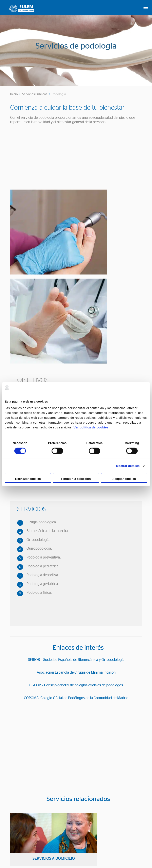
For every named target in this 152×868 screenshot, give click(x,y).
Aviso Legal (44, 854)
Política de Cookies (69, 854)
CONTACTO (76, 832)
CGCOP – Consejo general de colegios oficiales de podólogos (76, 584)
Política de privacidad (101, 854)
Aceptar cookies (124, 479)
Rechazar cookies (28, 479)
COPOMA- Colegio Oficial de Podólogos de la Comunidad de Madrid (76, 596)
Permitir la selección (76, 479)
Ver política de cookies (91, 427)
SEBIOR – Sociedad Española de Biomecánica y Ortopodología (76, 558)
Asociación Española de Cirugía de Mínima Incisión (76, 571)
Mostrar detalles (128, 466)
